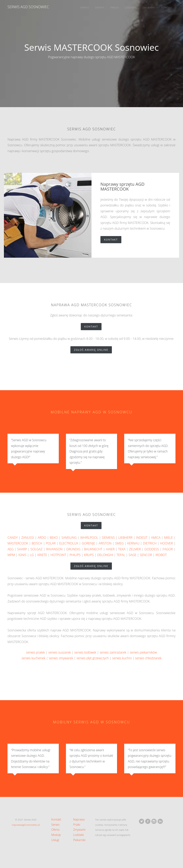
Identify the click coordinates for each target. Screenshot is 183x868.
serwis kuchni (122, 658)
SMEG (119, 543)
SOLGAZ (37, 549)
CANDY (13, 537)
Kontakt (167, 7)
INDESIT (142, 537)
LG (32, 555)
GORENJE (88, 543)
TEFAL (121, 555)
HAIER (110, 549)
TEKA (122, 549)
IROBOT (161, 555)
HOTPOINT (58, 555)
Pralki (115, 7)
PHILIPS (75, 555)
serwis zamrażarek (113, 652)
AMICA (156, 537)
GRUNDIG (73, 549)
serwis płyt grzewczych (93, 658)
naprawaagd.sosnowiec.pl (26, 825)
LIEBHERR (125, 537)
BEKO (54, 537)
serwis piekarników (143, 652)
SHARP (22, 549)
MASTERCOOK (18, 543)
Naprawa (79, 819)
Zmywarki (149, 7)
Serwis (85, 7)
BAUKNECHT (93, 549)
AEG (11, 549)
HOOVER (166, 543)
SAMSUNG (69, 537)
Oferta (100, 7)
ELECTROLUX (69, 543)
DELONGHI (105, 555)
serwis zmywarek (61, 658)
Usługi (55, 840)
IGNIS (22, 555)
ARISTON (105, 543)
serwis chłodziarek (148, 658)
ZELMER (135, 549)
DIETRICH (150, 543)
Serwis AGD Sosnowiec (28, 7)
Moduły (56, 835)
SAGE (133, 555)
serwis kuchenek (34, 658)
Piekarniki (79, 840)
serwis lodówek (85, 652)
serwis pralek (35, 652)
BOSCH (37, 543)
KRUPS (89, 555)
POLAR (51, 543)
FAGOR (168, 549)
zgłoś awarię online (93, 350)
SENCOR (146, 555)
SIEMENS (108, 537)
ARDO (42, 537)
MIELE (168, 537)
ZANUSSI (28, 537)
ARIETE (42, 555)
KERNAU (133, 543)
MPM (11, 555)
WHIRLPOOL (89, 537)
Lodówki (131, 7)
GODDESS (152, 549)
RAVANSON (54, 549)
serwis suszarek (60, 652)
